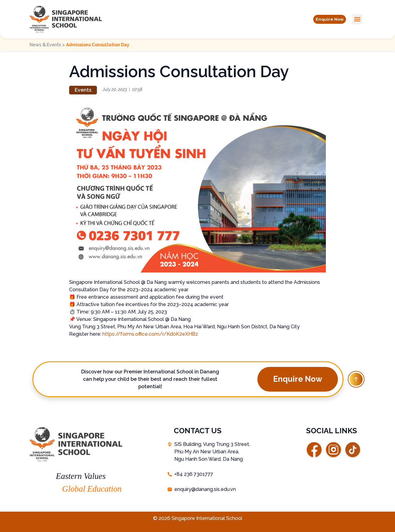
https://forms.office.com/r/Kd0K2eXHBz (150, 334)
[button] (327, 19)
